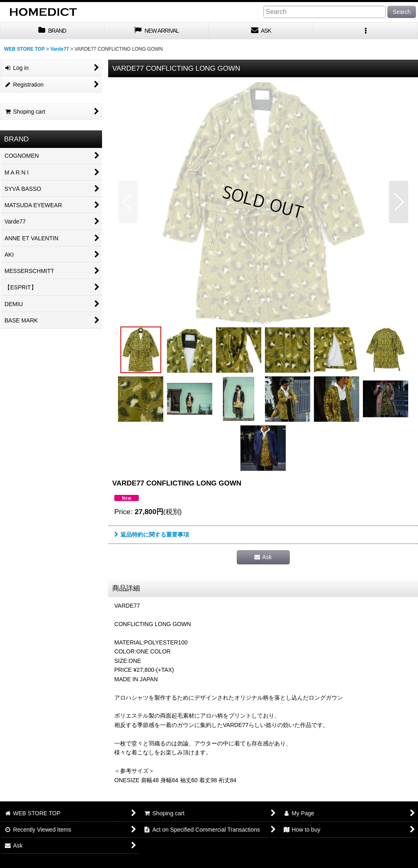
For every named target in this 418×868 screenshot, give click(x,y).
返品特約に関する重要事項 (152, 535)
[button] (366, 31)
